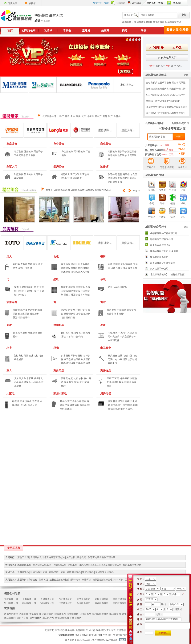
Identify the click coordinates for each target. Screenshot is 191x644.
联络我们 (101, 630)
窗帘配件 (121, 314)
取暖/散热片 (114, 333)
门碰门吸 (127, 356)
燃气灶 (121, 401)
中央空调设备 (127, 337)
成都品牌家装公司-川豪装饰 (164, 251)
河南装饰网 (48, 614)
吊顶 (103, 279)
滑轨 (125, 359)
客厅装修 (19, 152)
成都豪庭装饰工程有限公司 (164, 233)
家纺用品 (59, 371)
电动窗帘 (122, 310)
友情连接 (121, 630)
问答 (143, 31)
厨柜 (9, 325)
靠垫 (76, 382)
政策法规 (97, 580)
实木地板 (66, 264)
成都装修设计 (174, 22)
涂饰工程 (72, 565)
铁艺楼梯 (68, 359)
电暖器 (83, 401)
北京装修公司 (11, 599)
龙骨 (110, 287)
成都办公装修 (160, 22)
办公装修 (59, 144)
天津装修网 (73, 614)
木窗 (70, 310)
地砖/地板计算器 (39, 572)
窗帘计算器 (88, 572)
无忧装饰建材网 (66, 635)
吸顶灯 (75, 333)
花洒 (20, 268)
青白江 (98, 116)
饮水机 (83, 405)
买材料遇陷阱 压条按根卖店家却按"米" (166, 95)
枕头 (66, 382)
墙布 (63, 287)
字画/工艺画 (113, 378)
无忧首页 (49, 630)
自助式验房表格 (87, 565)
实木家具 (19, 378)
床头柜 (35, 356)
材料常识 (119, 580)
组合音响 (32, 405)
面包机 (114, 405)
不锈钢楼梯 (76, 356)
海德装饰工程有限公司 (161, 239)
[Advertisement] (70, 101)
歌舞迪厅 (132, 178)
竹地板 (74, 268)
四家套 (64, 378)
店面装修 (112, 152)
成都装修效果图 (144, 22)
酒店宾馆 (112, 178)
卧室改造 (85, 174)
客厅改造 (75, 174)
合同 (152, 195)
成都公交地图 (62, 618)
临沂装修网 (115, 614)
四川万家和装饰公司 (160, 245)
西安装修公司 (65, 599)
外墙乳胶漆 (24, 314)
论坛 (183, 209)
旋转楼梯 (71, 363)
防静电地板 (84, 268)
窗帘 (103, 302)
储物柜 (27, 356)
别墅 (120, 174)
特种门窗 (70, 318)
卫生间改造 (66, 178)
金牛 (73, 116)
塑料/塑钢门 (28, 287)
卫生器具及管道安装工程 (109, 565)
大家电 (10, 394)
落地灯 (64, 337)
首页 (10, 31)
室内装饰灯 (84, 333)
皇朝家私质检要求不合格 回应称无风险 (166, 83)
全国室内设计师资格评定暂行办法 (47, 557)
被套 (71, 378)
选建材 (86, 31)
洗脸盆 (24, 264)
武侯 (78, 116)
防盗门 (38, 287)
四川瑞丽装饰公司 (159, 269)
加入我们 (90, 630)
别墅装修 (19, 174)
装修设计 (106, 167)
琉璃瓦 (114, 268)
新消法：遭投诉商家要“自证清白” (163, 101)
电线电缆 (112, 363)
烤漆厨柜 (32, 333)
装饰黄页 (43, 580)
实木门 (18, 287)
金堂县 (117, 116)
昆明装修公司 (120, 599)
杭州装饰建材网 (100, 614)
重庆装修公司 (120, 603)
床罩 (71, 382)
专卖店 (134, 174)
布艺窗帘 (111, 314)
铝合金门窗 (79, 310)
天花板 (116, 287)
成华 (84, 116)
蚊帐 (81, 378)
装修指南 (65, 580)
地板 (56, 257)
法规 (173, 209)
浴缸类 (16, 264)
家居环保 (86, 580)
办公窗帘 (131, 310)
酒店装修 (132, 152)
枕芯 (63, 386)
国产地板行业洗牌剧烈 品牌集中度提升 (166, 113)
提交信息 (163, 633)
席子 (82, 382)
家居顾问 (22, 580)
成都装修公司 (129, 22)
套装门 (23, 291)
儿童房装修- (157, 145)
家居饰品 (106, 371)
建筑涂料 (35, 314)
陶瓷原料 (132, 268)
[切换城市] (46, 21)
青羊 (67, 116)
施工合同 (71, 557)
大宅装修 (38, 174)
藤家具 (27, 382)
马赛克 (116, 264)
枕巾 (86, 378)
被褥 (87, 382)
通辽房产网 (48, 618)
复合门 (38, 291)
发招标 (48, 31)
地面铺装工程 (24, 565)
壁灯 (68, 333)
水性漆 (24, 310)
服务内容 (70, 630)
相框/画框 (124, 378)
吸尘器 (63, 401)
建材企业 (54, 580)
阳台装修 (31, 155)
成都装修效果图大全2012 (98, 190)
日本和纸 (85, 295)
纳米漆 (31, 310)
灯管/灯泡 (78, 337)
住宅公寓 (112, 174)
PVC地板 (85, 272)
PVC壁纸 (71, 287)
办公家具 (19, 382)
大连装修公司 (102, 603)
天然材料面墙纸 (72, 295)
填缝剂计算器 (74, 572)
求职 (183, 195)
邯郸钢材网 (36, 618)
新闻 (124, 31)
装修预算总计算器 (104, 572)
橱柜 (15, 333)
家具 (9, 371)
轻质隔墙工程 (59, 565)
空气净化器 (73, 401)
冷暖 (103, 325)
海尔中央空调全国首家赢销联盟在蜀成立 (167, 107)
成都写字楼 (23, 618)
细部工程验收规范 (132, 565)
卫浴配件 (28, 268)
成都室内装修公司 (159, 257)
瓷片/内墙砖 (126, 264)
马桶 (30, 264)
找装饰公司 (29, 31)
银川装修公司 (11, 603)
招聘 (173, 195)
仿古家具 (36, 382)
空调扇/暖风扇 (72, 405)
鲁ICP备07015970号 (123, 635)
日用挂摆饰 (113, 382)
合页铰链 (132, 359)
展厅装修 (112, 155)
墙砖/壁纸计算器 (57, 572)
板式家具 (38, 378)
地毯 (134, 382)
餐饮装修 (122, 152)
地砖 (110, 264)
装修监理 (108, 580)
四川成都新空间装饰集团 (163, 263)
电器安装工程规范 (42, 565)
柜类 (9, 348)
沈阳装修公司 (47, 603)
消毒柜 (122, 409)
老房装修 (59, 167)
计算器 (152, 209)
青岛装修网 (35, 614)
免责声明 (80, 630)
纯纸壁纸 (80, 287)
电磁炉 (128, 401)
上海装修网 (85, 614)
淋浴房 (36, 264)
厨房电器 (106, 394)
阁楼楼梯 (80, 363)
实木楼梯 (66, 356)
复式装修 (28, 174)
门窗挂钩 (112, 359)
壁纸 (56, 279)
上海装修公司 (29, 599)
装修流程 (33, 580)
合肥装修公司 (65, 603)
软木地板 (66, 272)
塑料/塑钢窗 (69, 314)
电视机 (16, 401)
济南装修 (24, 614)
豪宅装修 (19, 178)
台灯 (63, 333)
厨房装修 (38, 152)
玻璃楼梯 (78, 359)
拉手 (120, 359)
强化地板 (75, 264)
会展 (120, 182)
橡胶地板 (75, 272)
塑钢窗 (64, 310)
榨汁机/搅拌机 (125, 405)
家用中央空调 (127, 333)
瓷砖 (103, 257)
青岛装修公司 (83, 599)
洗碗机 (129, 409)
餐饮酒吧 (122, 178)
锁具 (120, 356)
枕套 (76, 378)
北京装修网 (60, 614)
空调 (22, 401)
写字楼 (126, 174)
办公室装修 (67, 152)
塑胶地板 (66, 268)
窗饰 (114, 310)
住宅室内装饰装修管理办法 (102, 557)
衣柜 (16, 356)
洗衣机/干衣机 (32, 401)
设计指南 (76, 580)
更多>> (137, 191)
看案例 (67, 31)
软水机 (68, 409)
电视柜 (20, 359)
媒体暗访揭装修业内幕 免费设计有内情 (166, 89)
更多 (186, 75)
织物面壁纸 (74, 291)
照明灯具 (59, 325)
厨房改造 (65, 174)
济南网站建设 (11, 614)
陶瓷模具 (123, 268)
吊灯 (71, 337)
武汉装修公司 (29, 603)
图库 (183, 182)
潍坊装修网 (10, 618)
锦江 (62, 116)
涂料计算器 (23, 572)
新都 (105, 116)
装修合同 (82, 557)
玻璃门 (30, 291)
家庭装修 (12, 144)
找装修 (162, 182)
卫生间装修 (20, 155)
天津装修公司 (47, 599)
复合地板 (85, 264)
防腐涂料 (25, 318)
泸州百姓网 (76, 618)
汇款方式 (111, 630)
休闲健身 (112, 182)
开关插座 (112, 356)
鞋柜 (21, 356)
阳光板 (124, 287)
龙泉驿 (90, 116)
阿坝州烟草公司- (159, 155)
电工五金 (106, 348)
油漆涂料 (12, 302)
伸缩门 (23, 295)
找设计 (173, 182)
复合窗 (79, 314)
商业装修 (106, 144)
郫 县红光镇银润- (159, 150)
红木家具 (29, 378)
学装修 (162, 209)
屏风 (121, 382)
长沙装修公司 (83, 603)
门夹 (135, 356)
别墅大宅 (12, 167)
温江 (110, 116)
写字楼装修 (79, 152)
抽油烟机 (112, 401)
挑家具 (105, 31)
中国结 (128, 382)
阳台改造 (77, 178)
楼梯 (56, 348)
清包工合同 (23, 557)
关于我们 (59, 630)
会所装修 (122, 155)
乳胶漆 (16, 310)
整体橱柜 (23, 333)
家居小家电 (60, 394)
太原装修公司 (102, 599)
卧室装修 (28, 152)
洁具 (9, 257)
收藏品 (133, 378)
